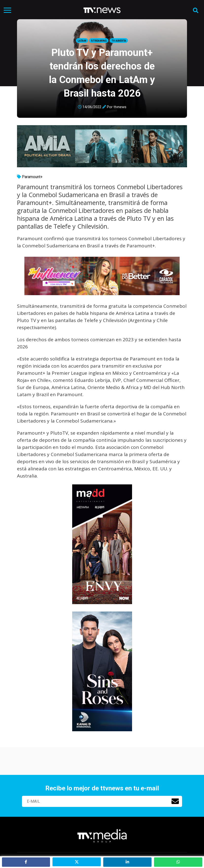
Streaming (99, 41)
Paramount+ (32, 177)
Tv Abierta (119, 41)
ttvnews (120, 107)
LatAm (82, 41)
